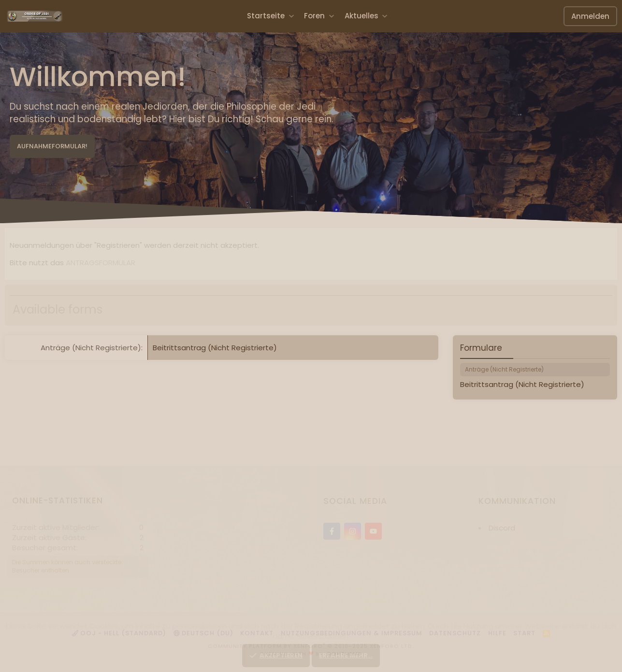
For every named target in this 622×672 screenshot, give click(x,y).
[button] (291, 16)
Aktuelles (362, 16)
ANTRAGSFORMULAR (101, 263)
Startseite (266, 16)
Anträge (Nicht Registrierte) (91, 348)
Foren (314, 16)
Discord (502, 528)
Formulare (481, 348)
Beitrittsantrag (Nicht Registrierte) (215, 348)
